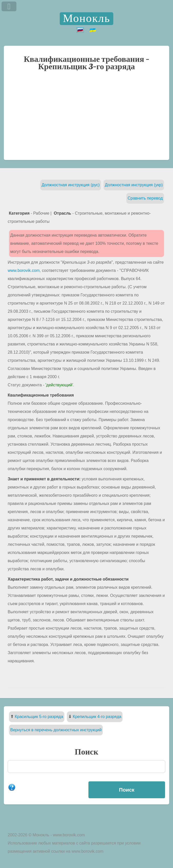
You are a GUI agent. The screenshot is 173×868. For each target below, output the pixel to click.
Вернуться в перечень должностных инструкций (56, 730)
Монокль (86, 19)
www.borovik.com (24, 270)
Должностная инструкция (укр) (134, 185)
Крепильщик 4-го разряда (97, 717)
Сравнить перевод (145, 198)
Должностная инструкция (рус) (71, 185)
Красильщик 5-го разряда (39, 717)
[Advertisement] (86, 118)
